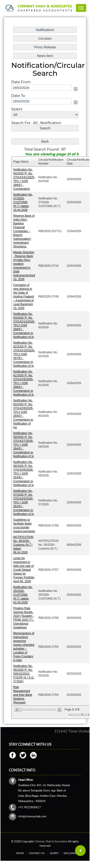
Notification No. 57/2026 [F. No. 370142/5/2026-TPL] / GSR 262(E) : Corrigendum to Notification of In (24, 502)
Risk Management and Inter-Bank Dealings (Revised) (23, 694)
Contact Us (40, 853)
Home (28, 853)
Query (51, 853)
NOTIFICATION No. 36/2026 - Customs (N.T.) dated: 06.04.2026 (23, 544)
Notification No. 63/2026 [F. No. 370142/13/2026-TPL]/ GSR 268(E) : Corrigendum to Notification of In (24, 326)
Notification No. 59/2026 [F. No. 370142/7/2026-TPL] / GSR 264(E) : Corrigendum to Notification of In (24, 444)
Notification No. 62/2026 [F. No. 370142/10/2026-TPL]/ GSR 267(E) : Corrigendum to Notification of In (24, 354)
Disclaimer (62, 853)
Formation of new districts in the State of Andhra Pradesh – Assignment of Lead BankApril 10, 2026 (24, 297)
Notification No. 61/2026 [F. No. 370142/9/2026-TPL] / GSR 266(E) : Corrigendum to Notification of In (24, 383)
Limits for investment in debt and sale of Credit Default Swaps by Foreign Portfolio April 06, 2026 (24, 569)
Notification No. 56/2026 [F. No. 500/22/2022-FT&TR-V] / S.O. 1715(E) (24, 673)
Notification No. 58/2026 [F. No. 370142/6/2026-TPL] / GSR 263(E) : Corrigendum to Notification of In (24, 473)
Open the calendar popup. (76, 90)
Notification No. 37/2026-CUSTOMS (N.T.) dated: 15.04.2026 (23, 203)
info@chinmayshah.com (36, 808)
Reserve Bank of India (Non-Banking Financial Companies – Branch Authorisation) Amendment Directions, (24, 232)
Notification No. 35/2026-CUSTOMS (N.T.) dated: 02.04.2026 (23, 594)
